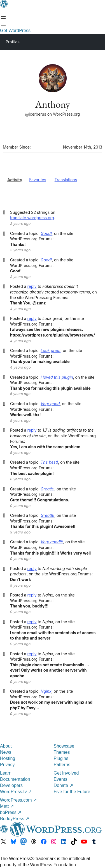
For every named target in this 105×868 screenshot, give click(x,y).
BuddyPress (15, 819)
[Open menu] (3, 17)
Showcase (64, 746)
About (6, 746)
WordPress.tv (16, 792)
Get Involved (66, 773)
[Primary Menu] (93, 41)
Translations (66, 180)
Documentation (15, 779)
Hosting (8, 758)
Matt (7, 806)
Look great (51, 350)
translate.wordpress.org (32, 218)
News (6, 752)
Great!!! (47, 489)
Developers (11, 785)
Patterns (62, 765)
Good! (46, 233)
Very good (50, 404)
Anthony (53, 104)
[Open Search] (3, 24)
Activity (15, 180)
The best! (49, 462)
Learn (6, 773)
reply (32, 286)
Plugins (61, 758)
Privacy (7, 765)
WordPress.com (18, 800)
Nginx (46, 691)
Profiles (13, 42)
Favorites (38, 180)
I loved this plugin (57, 377)
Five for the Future (72, 792)
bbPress (11, 812)
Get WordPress (15, 31)
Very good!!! (52, 542)
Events (61, 779)
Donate (63, 785)
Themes (62, 752)
